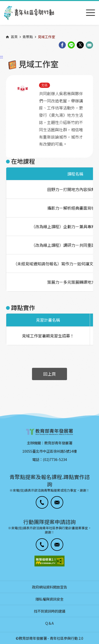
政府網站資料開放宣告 (49, 587)
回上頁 (50, 374)
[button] (42, 502)
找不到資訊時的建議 (49, 611)
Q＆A (49, 623)
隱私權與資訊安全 (49, 599)
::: (1, 3)
